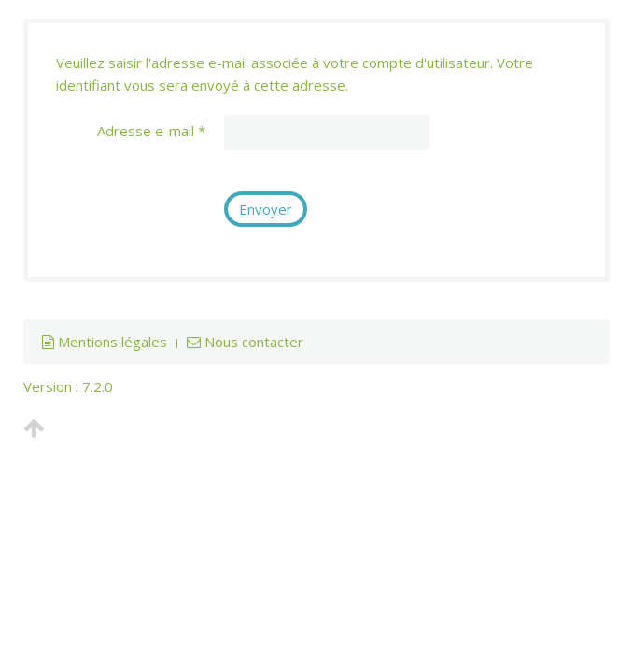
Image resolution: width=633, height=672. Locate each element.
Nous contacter (245, 342)
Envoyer (266, 209)
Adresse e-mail (151, 131)
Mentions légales (105, 342)
